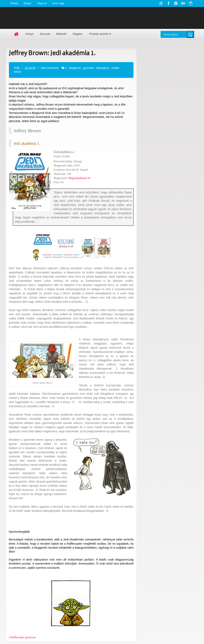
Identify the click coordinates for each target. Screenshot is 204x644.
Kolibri (115, 68)
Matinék (61, 34)
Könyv (30, 34)
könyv (18, 72)
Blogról (27, 3)
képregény (103, 68)
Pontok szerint (99, 34)
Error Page (59, 3)
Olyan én (42, 3)
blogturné (75, 68)
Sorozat (45, 34)
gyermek (88, 68)
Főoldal (14, 3)
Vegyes (77, 34)
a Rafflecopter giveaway (22, 637)
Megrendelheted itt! (80, 178)
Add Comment (50, 68)
